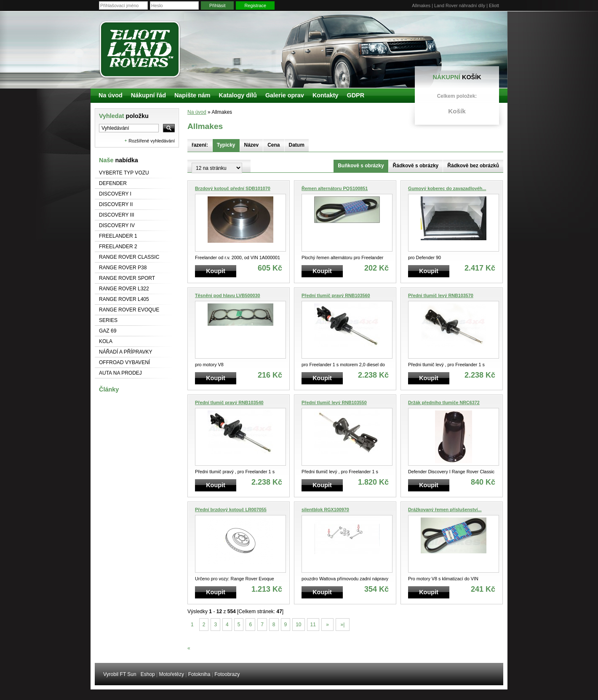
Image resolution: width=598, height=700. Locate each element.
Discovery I (115, 194)
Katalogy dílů (238, 95)
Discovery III (117, 215)
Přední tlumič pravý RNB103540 (229, 402)
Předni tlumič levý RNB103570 (441, 295)
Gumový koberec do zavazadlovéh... (447, 188)
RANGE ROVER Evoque (129, 310)
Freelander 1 (118, 236)
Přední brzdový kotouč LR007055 (231, 510)
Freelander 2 (118, 247)
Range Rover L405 (124, 299)
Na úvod (197, 112)
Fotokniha (199, 674)
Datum (297, 145)
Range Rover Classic (129, 257)
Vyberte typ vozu (124, 173)
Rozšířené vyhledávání (152, 141)
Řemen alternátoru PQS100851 (335, 188)
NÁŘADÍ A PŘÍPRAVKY (126, 352)
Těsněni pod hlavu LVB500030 (228, 295)
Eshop (148, 674)
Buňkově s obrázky (361, 166)
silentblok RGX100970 (325, 510)
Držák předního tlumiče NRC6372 (444, 402)
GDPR (355, 95)
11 (313, 625)
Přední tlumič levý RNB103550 (334, 402)
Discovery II (116, 204)
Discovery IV (117, 225)
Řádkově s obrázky (416, 166)
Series (108, 320)
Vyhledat (124, 116)
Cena (274, 145)
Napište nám (192, 95)
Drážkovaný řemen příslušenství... (445, 510)
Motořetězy (172, 674)
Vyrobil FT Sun (120, 674)
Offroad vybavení (124, 362)
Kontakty (326, 95)
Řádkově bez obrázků (473, 166)
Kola (106, 341)
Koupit (216, 271)
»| (342, 625)
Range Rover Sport (127, 278)
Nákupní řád (148, 95)
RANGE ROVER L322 (124, 289)
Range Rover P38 (123, 268)
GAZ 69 (108, 331)
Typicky (226, 145)
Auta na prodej (120, 373)
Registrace (255, 5)
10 (298, 625)
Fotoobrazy (227, 674)
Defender (113, 183)
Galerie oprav (285, 95)
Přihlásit (217, 5)
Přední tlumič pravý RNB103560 (336, 295)
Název (252, 145)
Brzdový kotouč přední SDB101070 (233, 188)
